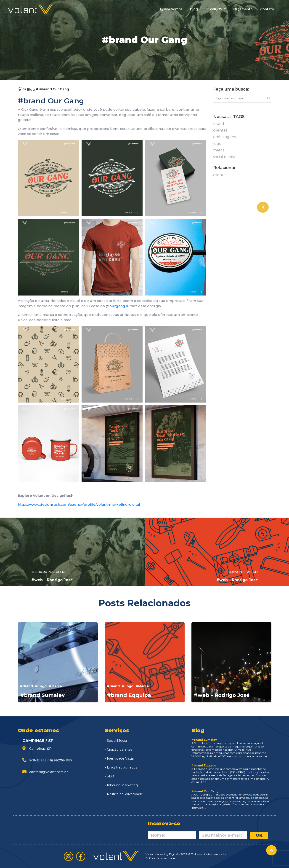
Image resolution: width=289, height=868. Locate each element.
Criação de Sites (120, 750)
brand (219, 124)
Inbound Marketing (122, 785)
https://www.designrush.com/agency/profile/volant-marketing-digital (79, 504)
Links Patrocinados (122, 767)
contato (267, 9)
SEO (110, 776)
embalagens (224, 137)
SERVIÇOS (214, 9)
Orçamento (243, 9)
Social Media (117, 741)
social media (224, 157)
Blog (31, 89)
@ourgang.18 (118, 306)
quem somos (171, 9)
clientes (220, 130)
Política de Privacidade (125, 794)
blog (194, 9)
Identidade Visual (121, 758)
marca (219, 150)
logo (217, 144)
